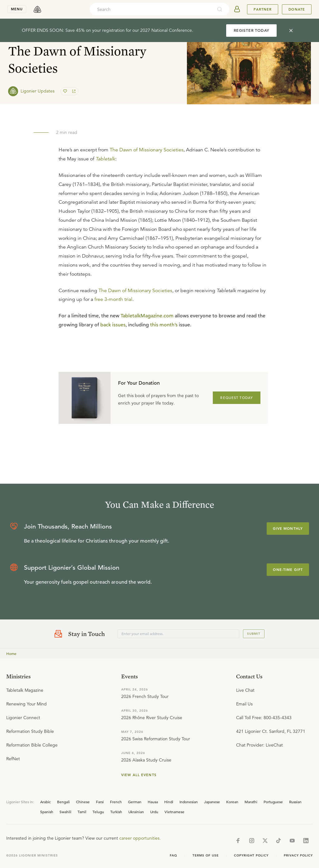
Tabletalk (105, 159)
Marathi (251, 802)
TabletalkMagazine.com (147, 316)
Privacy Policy (298, 855)
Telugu (98, 812)
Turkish (116, 812)
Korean (232, 802)
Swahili (65, 812)
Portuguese (273, 802)
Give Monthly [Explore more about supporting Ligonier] (288, 529)
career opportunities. (140, 838)
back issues (113, 325)
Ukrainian (136, 812)
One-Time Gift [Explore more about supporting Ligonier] (288, 570)
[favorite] (66, 91)
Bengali (63, 802)
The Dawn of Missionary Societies (147, 150)
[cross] (291, 31)
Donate (297, 9)
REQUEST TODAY (237, 398)
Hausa (153, 802)
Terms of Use (206, 855)
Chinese (83, 802)
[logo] (37, 9)
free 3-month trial (113, 299)
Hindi (169, 802)
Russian (295, 802)
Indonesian (189, 802)
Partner (263, 9)
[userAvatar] (237, 9)
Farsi (100, 802)
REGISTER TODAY (251, 30)
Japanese (212, 802)
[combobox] (151, 9)
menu (17, 9)
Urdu (154, 812)
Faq (174, 855)
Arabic (45, 802)
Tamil (82, 812)
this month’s (164, 325)
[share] (73, 91)
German (135, 802)
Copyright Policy (251, 855)
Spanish (47, 812)
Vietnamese (174, 812)
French (116, 802)
